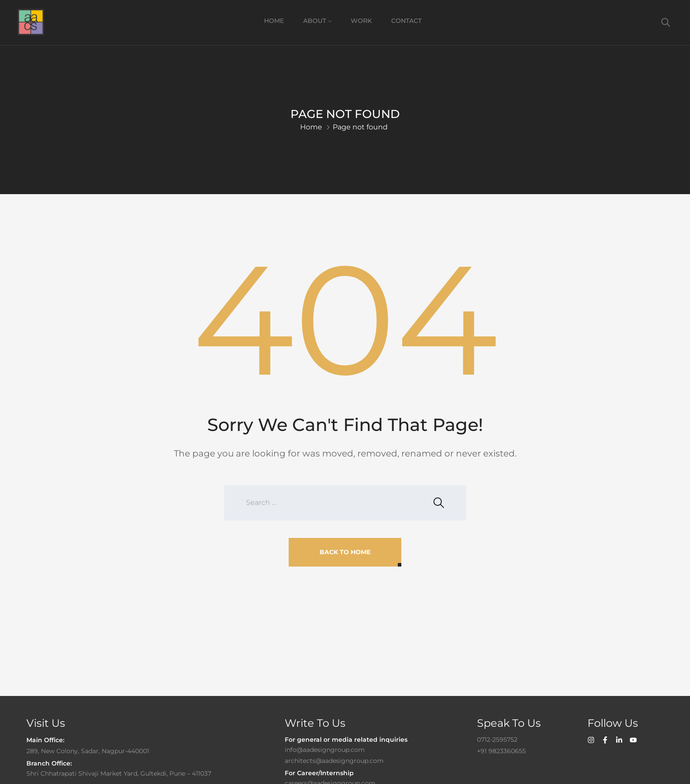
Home (274, 21)
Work (361, 21)
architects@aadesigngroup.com (334, 761)
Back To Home (345, 552)
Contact (406, 21)
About (315, 21)
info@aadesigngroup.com (325, 750)
